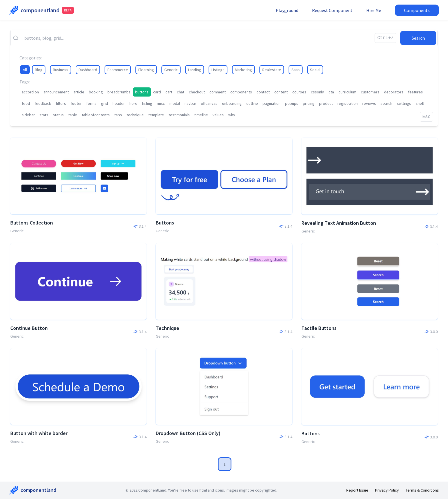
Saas (296, 70)
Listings (218, 70)
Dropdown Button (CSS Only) (188, 433)
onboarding (232, 103)
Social (315, 70)
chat (181, 92)
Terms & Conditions (422, 490)
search (386, 103)
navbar (190, 103)
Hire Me (374, 10)
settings (404, 103)
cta (331, 92)
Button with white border (39, 433)
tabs (118, 115)
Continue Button (29, 328)
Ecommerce (118, 70)
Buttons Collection (32, 223)
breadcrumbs (119, 92)
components (241, 92)
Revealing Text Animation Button (339, 223)
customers (370, 92)
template (156, 115)
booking (96, 92)
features (415, 92)
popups (292, 103)
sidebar (28, 115)
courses (299, 92)
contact (263, 92)
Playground (287, 10)
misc (161, 103)
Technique (167, 328)
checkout (197, 92)
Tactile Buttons (319, 328)
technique (135, 115)
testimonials (179, 115)
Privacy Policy (387, 490)
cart (169, 92)
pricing (309, 103)
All (25, 70)
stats (44, 115)
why (232, 115)
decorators (394, 92)
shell (420, 103)
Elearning (146, 70)
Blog (39, 70)
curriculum (347, 92)
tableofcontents (96, 115)
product (326, 103)
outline (252, 103)
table (73, 115)
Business (61, 70)
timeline (201, 115)
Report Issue (357, 490)
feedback (43, 103)
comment (218, 92)
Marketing (243, 70)
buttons (142, 92)
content (281, 92)
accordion (30, 92)
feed (26, 103)
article (79, 92)
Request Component (332, 10)
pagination (272, 103)
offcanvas (209, 103)
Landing (195, 70)
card (157, 92)
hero (133, 103)
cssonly (317, 92)
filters (61, 103)
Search (418, 38)
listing (147, 103)
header (119, 103)
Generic (171, 70)
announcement (56, 92)
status (58, 115)
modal (175, 103)
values (218, 115)
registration (348, 103)
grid (105, 103)
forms (91, 103)
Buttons (165, 223)
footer (76, 103)
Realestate (272, 70)
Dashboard (88, 70)
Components (417, 10)
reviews (369, 103)
